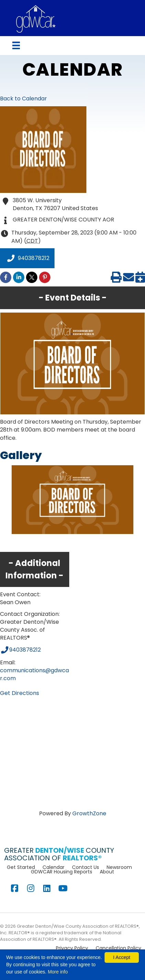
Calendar (53, 867)
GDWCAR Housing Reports (62, 872)
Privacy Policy (72, 948)
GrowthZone (89, 813)
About (107, 872)
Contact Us (86, 867)
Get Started (21, 867)
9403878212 (27, 258)
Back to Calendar (23, 99)
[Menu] (16, 45)
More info (58, 972)
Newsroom (119, 867)
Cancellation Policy (118, 948)
